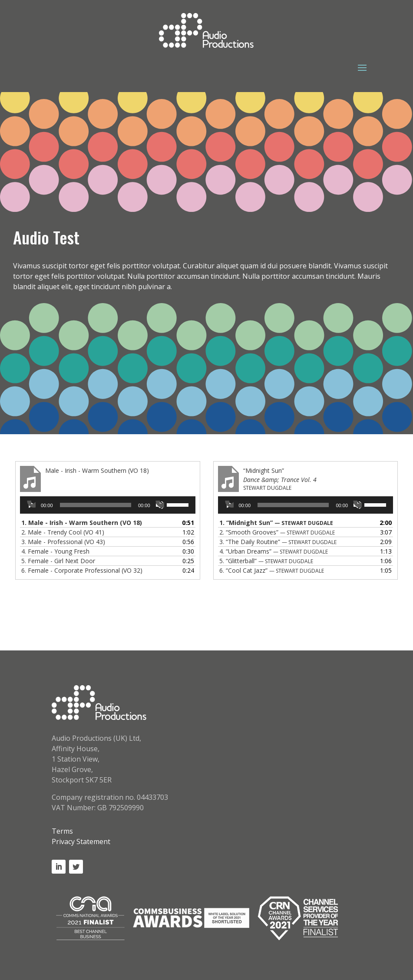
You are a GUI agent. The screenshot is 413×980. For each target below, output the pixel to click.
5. (58, 561)
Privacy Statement (81, 841)
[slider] (96, 505)
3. (63, 542)
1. (82, 523)
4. (55, 551)
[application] (108, 505)
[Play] (31, 505)
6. (82, 570)
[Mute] (160, 505)
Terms (62, 831)
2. (63, 532)
